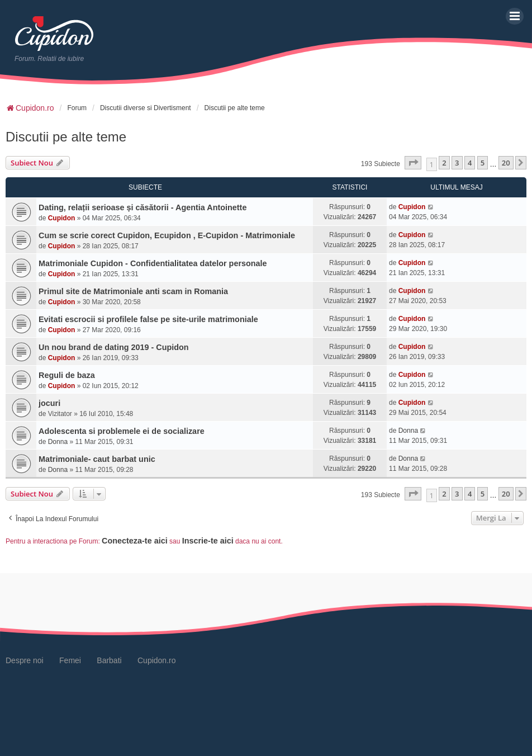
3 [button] (457, 163)
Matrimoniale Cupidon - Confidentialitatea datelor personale (153, 263)
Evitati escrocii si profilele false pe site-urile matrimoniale (148, 319)
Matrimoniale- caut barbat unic (97, 459)
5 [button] (483, 163)
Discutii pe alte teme (66, 137)
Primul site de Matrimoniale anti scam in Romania (133, 291)
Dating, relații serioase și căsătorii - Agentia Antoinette (142, 207)
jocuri (49, 403)
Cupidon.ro (157, 660)
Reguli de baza (67, 375)
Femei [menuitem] (70, 660)
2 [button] (444, 163)
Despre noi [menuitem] (25, 660)
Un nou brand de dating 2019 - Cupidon (114, 347)
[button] (413, 163)
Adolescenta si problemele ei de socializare (122, 431)
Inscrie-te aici (208, 541)
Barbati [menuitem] (109, 660)
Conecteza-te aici (135, 541)
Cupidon (62, 218)
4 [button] (470, 163)
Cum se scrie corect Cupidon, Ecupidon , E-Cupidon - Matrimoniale (167, 235)
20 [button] (506, 163)
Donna (58, 442)
